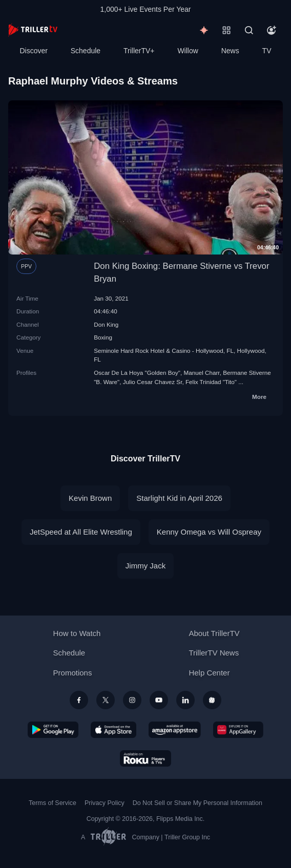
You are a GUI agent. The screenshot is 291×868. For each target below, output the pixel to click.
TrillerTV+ (139, 51)
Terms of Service (53, 803)
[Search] (249, 30)
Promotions (73, 673)
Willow (188, 51)
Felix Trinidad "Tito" (211, 382)
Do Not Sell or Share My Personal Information (198, 803)
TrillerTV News (214, 653)
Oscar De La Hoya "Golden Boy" (137, 373)
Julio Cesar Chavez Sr (153, 382)
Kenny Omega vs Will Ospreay (209, 532)
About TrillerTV (214, 633)
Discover (33, 51)
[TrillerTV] (33, 30)
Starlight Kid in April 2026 (179, 498)
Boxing (103, 337)
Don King (106, 324)
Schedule (86, 51)
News (230, 51)
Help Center (209, 673)
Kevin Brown (90, 498)
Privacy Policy (105, 803)
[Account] (272, 30)
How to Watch (77, 633)
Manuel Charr (201, 373)
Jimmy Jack (145, 566)
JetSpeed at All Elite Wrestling (81, 532)
